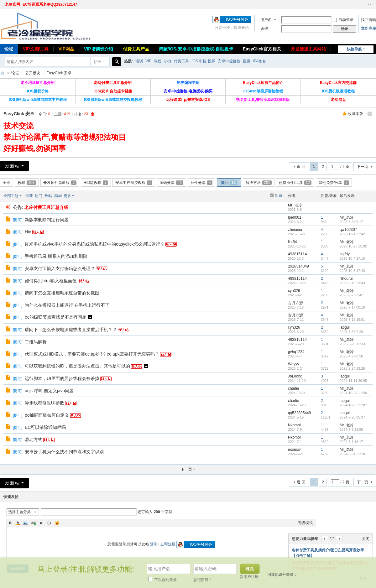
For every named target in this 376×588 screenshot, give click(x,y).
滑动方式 (34, 440)
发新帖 (13, 166)
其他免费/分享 (334, 183)
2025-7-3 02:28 (351, 332)
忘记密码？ (203, 580)
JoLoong (295, 376)
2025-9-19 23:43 (352, 283)
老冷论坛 (3, 73)
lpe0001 (295, 217)
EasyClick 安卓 (59, 73)
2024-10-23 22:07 (353, 405)
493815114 (297, 254)
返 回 (301, 167)
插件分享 (201, 183)
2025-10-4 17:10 (352, 258)
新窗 (279, 195)
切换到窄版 (369, 4)
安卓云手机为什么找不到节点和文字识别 (64, 452)
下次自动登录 (162, 580)
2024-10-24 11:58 (353, 393)
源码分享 (171, 183)
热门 (39, 196)
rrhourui (346, 278)
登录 (154, 544)
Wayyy (294, 364)
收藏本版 (356, 114)
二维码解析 (36, 342)
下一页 (363, 167)
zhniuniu (295, 230)
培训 (139, 61)
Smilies (57, 523)
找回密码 (368, 20)
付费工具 (181, 61)
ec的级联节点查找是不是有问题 (56, 317)
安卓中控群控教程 (134, 183)
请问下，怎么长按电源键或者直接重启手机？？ (71, 330)
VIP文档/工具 (36, 49)
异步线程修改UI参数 (44, 403)
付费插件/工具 (295, 183)
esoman (295, 450)
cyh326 (294, 291)
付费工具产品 (136, 49)
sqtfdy (345, 254)
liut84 (292, 242)
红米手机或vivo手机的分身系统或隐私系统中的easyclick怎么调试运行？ (95, 244)
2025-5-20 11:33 (352, 344)
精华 (58, 196)
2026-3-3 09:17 (351, 222)
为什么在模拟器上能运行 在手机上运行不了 (67, 305)
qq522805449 (299, 413)
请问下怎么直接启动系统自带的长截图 (62, 293)
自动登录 (343, 20)
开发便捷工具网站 (308, 49)
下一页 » (188, 469)
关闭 (366, 539)
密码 (264, 29)
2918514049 (298, 266)
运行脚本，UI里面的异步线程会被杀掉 (62, 378)
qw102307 (348, 230)
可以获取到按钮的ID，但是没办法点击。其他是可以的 (77, 366)
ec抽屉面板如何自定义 (47, 415)
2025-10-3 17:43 (352, 271)
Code (49, 523)
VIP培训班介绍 (99, 49)
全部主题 (11, 196)
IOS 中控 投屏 (203, 61)
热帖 (48, 196)
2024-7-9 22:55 (351, 429)
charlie (293, 388)
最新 (29, 196)
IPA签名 (259, 61)
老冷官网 (13, 4)
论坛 (15, 73)
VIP (148, 61)
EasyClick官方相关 (262, 49)
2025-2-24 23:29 (352, 368)
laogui (345, 327)
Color (18, 523)
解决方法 (259, 183)
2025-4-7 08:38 (351, 356)
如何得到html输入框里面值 (51, 281)
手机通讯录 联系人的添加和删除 (56, 256)
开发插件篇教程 (60, 183)
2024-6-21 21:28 (352, 454)
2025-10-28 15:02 (353, 246)
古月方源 (295, 303)
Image (26, 523)
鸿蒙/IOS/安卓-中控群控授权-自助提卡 (196, 49)
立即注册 (368, 29)
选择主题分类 (19, 512)
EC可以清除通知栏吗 (45, 427)
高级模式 (305, 523)
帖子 (97, 62)
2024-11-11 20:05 (353, 381)
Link (34, 523)
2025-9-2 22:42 (351, 295)
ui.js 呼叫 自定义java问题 (49, 391)
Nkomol (294, 425)
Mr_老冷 (295, 205)
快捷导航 (354, 49)
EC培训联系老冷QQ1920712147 (50, 4)
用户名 (266, 20)
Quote (41, 523)
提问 (229, 183)
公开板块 (33, 73)
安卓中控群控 (229, 61)
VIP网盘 (66, 49)
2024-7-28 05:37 (352, 417)
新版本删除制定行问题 (47, 220)
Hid (28, 232)
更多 (67, 196)
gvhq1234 (296, 352)
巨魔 (247, 61)
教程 (158, 61)
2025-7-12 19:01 (352, 320)
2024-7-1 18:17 (351, 442)
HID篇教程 (96, 183)
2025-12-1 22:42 (352, 234)
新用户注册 (249, 577)
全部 (7, 183)
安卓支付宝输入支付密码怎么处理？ (60, 268)
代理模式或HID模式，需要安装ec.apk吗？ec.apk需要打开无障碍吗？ (92, 354)
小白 (168, 61)
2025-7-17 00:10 (352, 307)
